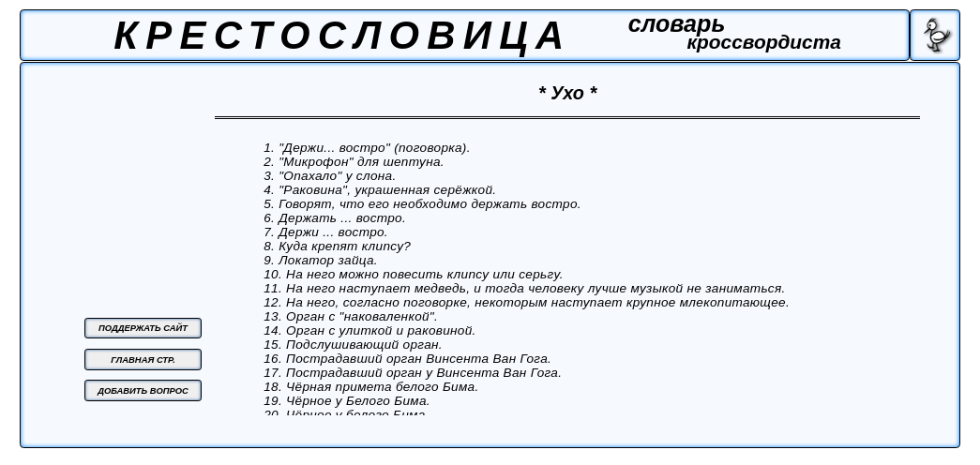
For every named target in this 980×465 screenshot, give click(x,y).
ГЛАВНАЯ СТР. (143, 360)
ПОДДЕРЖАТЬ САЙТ (143, 328)
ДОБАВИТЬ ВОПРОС (143, 390)
